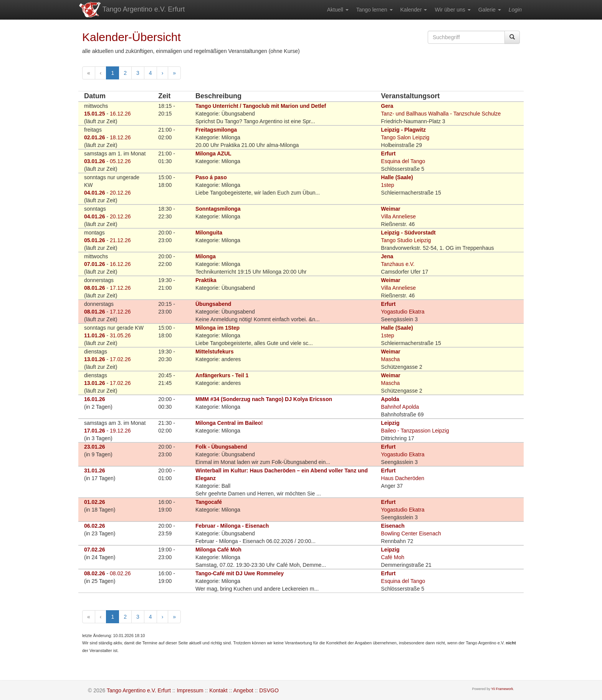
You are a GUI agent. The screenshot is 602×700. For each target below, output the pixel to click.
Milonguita (209, 233)
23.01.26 (95, 447)
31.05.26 (120, 335)
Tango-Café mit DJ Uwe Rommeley (240, 573)
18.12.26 (120, 137)
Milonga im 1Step (217, 328)
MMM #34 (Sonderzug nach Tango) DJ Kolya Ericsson (264, 399)
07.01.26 (95, 264)
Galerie (490, 10)
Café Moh (393, 557)
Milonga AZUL (213, 154)
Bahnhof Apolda (400, 407)
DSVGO (269, 690)
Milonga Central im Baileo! (229, 423)
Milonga (206, 256)
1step (387, 185)
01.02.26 (95, 502)
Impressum (190, 690)
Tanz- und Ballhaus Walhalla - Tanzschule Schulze (441, 114)
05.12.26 (120, 161)
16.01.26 (95, 399)
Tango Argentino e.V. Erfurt (131, 10)
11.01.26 (95, 335)
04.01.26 (95, 193)
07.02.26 (95, 550)
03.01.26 (95, 161)
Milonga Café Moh (218, 550)
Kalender (414, 10)
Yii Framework (502, 689)
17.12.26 (120, 288)
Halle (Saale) (397, 177)
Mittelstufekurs (215, 352)
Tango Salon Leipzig (405, 137)
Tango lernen (375, 10)
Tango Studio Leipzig (406, 240)
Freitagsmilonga (216, 130)
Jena (387, 256)
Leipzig (390, 423)
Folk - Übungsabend (221, 447)
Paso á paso (211, 177)
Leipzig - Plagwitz (403, 130)
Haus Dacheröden (403, 478)
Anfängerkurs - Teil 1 (222, 375)
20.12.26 (120, 193)
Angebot (243, 690)
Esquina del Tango (403, 161)
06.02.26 (95, 526)
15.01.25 (95, 114)
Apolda (390, 399)
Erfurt (388, 154)
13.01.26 (95, 359)
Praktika (206, 280)
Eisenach (393, 526)
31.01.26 (95, 471)
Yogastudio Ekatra (403, 312)
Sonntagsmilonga (218, 209)
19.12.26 (120, 431)
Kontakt (218, 690)
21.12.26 (120, 240)
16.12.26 (120, 114)
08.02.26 (95, 573)
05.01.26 (95, 240)
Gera (387, 106)
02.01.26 (95, 137)
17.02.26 (120, 359)
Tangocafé (209, 502)
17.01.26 (95, 431)
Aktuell (338, 10)
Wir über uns (452, 10)
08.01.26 (95, 288)
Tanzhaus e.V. (398, 264)
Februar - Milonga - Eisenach (232, 526)
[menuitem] (338, 10)
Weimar (390, 209)
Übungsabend (213, 304)
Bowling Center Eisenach (411, 533)
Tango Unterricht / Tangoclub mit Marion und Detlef (261, 106)
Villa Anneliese (398, 216)
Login (515, 10)
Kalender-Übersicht (131, 37)
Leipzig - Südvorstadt (408, 233)
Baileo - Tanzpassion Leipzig (415, 431)
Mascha (390, 359)
